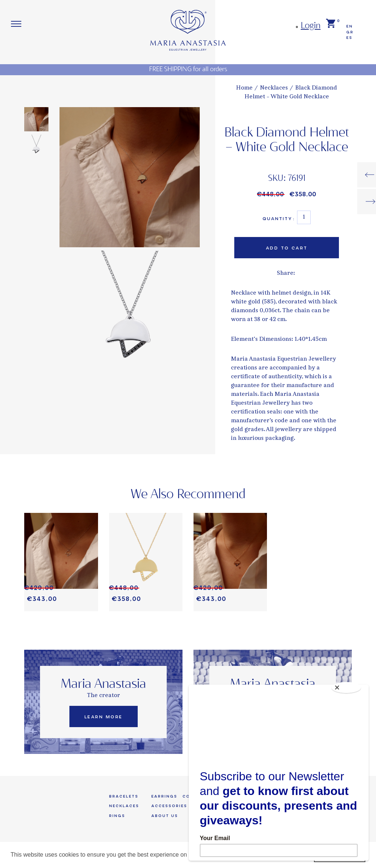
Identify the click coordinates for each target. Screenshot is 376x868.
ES (349, 38)
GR (350, 32)
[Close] (347, 686)
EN (350, 26)
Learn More (104, 718)
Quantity (279, 219)
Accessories (169, 807)
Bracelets (124, 797)
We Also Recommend (188, 495)
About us (165, 817)
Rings (117, 817)
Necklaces (124, 807)
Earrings (164, 797)
